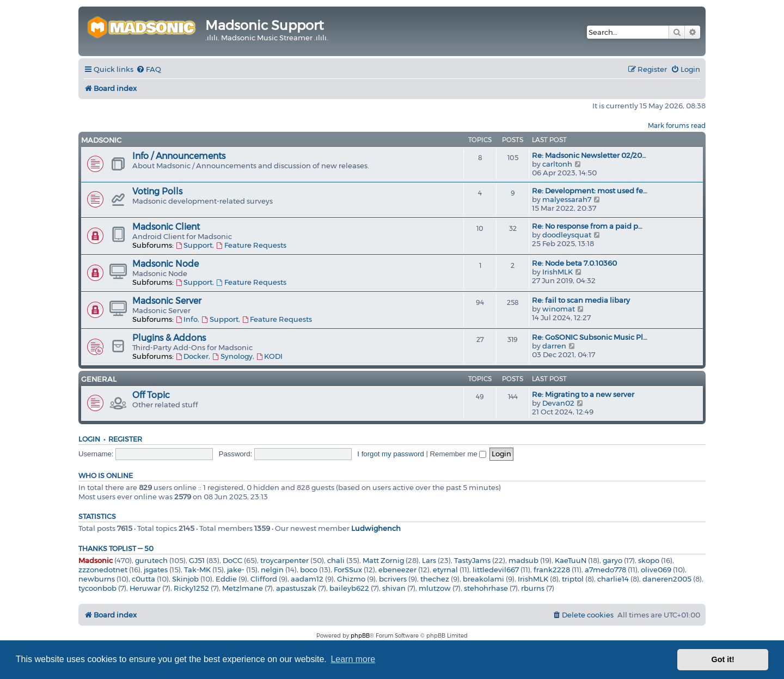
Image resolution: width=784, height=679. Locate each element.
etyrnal (445, 570)
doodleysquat (567, 235)
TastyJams (472, 560)
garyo (612, 560)
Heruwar (145, 588)
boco (309, 570)
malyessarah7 (567, 199)
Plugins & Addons (169, 338)
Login (89, 439)
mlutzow (435, 588)
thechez (435, 579)
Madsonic (101, 140)
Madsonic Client (166, 227)
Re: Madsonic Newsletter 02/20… (589, 155)
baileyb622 (349, 588)
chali (336, 560)
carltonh (557, 164)
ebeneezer (397, 570)
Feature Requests (251, 245)
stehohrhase (486, 588)
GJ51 (197, 560)
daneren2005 (667, 579)
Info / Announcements (179, 156)
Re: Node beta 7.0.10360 (574, 263)
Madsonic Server (167, 301)
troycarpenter (284, 560)
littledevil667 (496, 570)
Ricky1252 (191, 588)
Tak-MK (197, 570)
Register (125, 439)
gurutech (151, 560)
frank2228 (552, 570)
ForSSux (348, 570)
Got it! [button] (723, 659)
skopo (649, 560)
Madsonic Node (166, 264)
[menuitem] (149, 69)
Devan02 (558, 403)
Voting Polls (157, 191)
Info (186, 319)
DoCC (232, 560)
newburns (97, 579)
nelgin (272, 570)
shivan (394, 588)
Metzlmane (243, 588)
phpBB (360, 636)
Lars (429, 560)
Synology (232, 356)
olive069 (656, 570)
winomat (559, 309)
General (99, 379)
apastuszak (296, 588)
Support (194, 245)
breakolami (483, 579)
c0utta (143, 579)
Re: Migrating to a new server (583, 394)
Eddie (226, 579)
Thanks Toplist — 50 (116, 549)
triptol (573, 579)
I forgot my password (390, 454)
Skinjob (185, 579)
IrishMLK (558, 272)
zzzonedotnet (103, 570)
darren (554, 346)
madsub (523, 560)
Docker (192, 356)
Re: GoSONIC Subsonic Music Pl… (590, 337)
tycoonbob (97, 588)
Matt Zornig (383, 560)
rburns (533, 588)
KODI (269, 356)
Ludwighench (376, 528)
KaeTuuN (571, 560)
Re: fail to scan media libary (581, 300)
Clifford (264, 579)
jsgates (156, 570)
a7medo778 (605, 570)
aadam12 (307, 579)
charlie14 (613, 579)
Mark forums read (677, 126)
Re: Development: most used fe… (590, 191)
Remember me (458, 454)
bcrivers (393, 579)
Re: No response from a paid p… (587, 226)
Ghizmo (351, 579)
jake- (236, 570)
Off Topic (151, 395)
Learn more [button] (353, 659)
